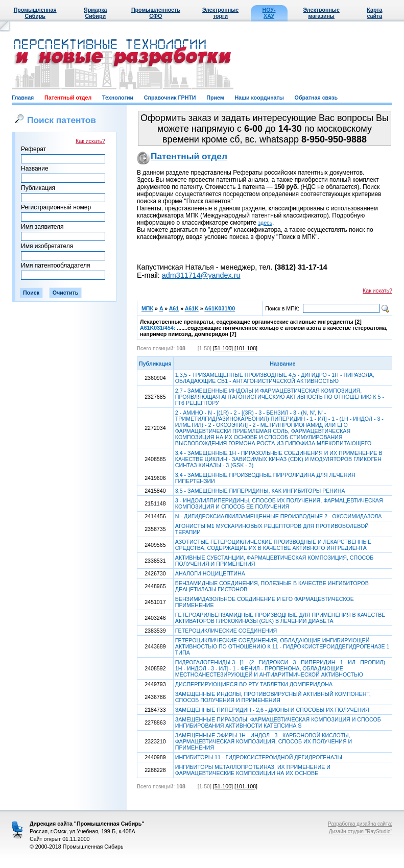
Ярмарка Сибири (95, 13)
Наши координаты (259, 98)
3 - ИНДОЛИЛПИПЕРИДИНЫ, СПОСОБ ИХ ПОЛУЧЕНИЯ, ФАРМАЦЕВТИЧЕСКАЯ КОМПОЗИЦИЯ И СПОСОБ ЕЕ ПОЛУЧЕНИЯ (279, 503)
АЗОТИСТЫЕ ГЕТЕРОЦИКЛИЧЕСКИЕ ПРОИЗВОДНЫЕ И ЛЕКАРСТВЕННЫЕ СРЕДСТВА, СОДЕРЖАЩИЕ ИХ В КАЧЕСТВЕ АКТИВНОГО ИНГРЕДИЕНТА (273, 545)
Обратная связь (316, 98)
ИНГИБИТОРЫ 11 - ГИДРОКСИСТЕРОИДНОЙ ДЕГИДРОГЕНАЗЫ (259, 757)
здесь (265, 223)
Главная (23, 98)
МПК (147, 308)
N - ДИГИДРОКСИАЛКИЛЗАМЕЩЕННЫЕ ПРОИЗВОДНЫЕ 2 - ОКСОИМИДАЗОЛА (279, 516)
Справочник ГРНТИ (170, 98)
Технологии (118, 98)
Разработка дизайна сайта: (360, 824)
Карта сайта (374, 13)
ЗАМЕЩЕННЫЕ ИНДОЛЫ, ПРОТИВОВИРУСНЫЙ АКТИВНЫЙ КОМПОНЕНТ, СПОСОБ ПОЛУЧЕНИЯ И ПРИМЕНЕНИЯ (273, 697)
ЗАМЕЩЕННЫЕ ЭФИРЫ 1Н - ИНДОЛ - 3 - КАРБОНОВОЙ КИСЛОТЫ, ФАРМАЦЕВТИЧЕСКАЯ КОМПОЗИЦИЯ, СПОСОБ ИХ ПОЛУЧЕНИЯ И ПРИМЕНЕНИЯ (264, 741)
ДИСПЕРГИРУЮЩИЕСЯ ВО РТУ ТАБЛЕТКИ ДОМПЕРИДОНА (254, 684)
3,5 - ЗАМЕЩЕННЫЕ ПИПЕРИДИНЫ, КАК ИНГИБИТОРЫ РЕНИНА (260, 491)
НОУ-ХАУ (269, 13)
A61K (192, 308)
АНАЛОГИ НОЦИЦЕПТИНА (210, 573)
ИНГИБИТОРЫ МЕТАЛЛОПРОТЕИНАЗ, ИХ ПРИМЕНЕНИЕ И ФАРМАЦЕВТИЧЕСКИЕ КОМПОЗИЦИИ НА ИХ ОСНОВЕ (253, 770)
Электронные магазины (322, 13)
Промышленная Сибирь (35, 13)
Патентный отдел (68, 98)
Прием (215, 98)
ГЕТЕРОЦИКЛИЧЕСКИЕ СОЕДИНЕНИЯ (226, 631)
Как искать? (90, 141)
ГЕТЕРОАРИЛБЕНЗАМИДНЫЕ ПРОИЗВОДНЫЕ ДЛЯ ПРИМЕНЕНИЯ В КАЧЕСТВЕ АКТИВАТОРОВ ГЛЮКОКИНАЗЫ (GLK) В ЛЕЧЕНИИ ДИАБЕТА (280, 618)
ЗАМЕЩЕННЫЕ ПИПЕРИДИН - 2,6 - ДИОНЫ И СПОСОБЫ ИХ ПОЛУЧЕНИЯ (272, 710)
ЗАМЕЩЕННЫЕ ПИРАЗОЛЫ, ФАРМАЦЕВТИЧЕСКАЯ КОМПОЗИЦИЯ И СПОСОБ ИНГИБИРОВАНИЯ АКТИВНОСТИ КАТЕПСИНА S (278, 722)
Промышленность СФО (156, 13)
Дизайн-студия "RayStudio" (361, 831)
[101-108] (246, 348)
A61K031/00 (220, 308)
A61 (174, 308)
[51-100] (223, 348)
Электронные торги (220, 13)
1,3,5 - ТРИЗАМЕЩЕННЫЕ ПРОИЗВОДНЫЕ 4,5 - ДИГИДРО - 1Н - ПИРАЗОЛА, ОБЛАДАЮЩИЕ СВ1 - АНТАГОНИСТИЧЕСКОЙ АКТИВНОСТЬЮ (275, 378)
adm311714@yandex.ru (201, 275)
